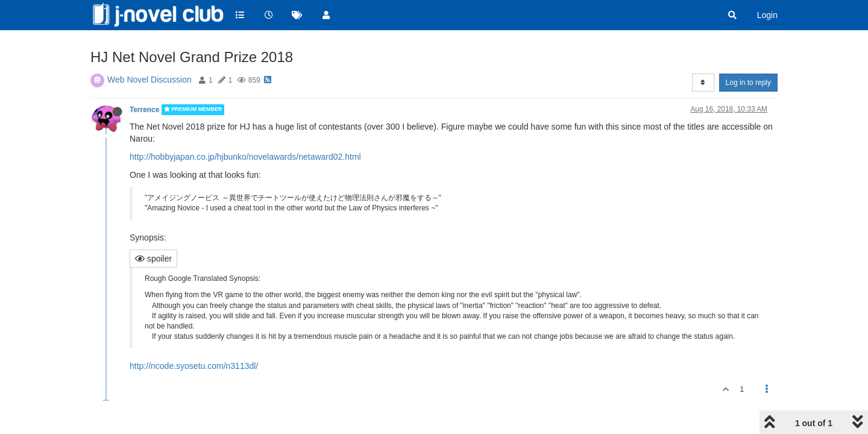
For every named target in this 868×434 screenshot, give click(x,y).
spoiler (153, 259)
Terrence (144, 110)
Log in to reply (748, 83)
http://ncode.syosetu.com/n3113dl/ (194, 366)
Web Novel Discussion (149, 80)
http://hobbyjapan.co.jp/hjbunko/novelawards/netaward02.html (245, 157)
